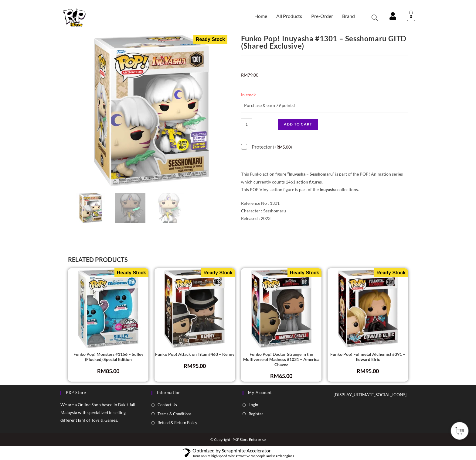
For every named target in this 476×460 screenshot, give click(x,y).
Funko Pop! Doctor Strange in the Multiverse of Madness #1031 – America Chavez (281, 359)
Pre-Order (322, 16)
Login (253, 405)
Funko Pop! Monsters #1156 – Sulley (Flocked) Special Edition (108, 357)
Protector (272, 146)
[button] (350, 16)
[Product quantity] (246, 124)
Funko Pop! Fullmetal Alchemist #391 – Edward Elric (368, 357)
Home (261, 16)
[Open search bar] (375, 17)
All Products (289, 16)
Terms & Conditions (175, 414)
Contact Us (167, 405)
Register (256, 414)
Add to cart (298, 124)
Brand (348, 16)
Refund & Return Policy (177, 423)
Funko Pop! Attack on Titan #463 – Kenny (195, 354)
